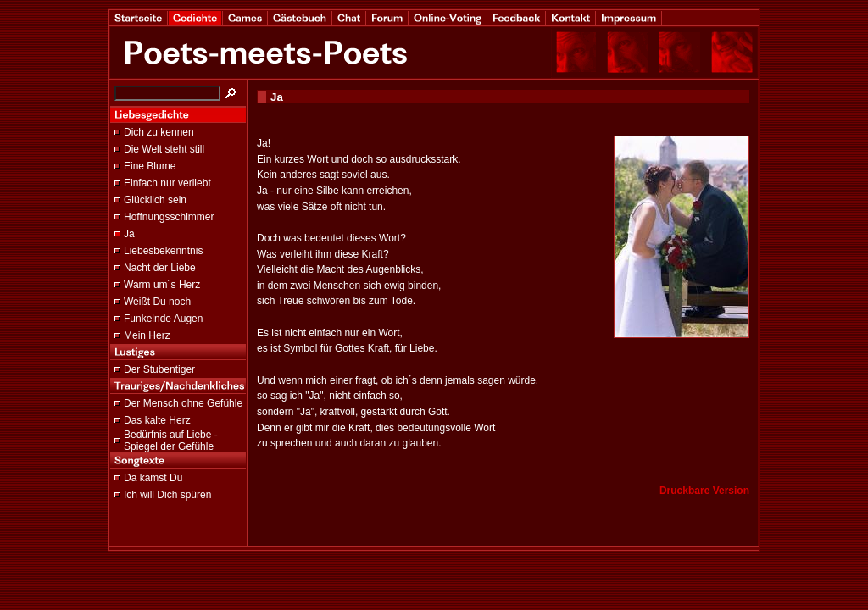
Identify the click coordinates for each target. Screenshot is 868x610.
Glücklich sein (155, 200)
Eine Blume (150, 166)
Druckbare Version (704, 491)
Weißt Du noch (157, 302)
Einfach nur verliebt (167, 183)
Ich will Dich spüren (167, 495)
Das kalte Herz (157, 420)
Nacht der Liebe (160, 268)
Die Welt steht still (164, 149)
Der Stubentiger (159, 369)
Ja (129, 234)
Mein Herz (147, 335)
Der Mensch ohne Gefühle (183, 403)
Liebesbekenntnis (163, 251)
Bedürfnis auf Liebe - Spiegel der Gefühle (171, 441)
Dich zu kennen (159, 132)
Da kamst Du (153, 478)
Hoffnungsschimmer (169, 217)
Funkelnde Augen (163, 319)
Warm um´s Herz (162, 285)
